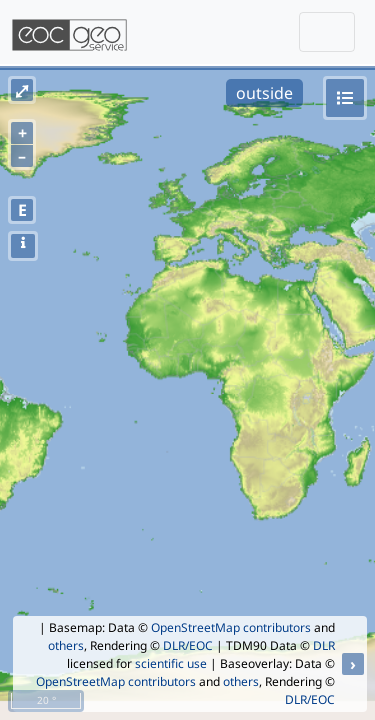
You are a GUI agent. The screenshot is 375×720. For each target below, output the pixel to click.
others (66, 645)
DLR (324, 645)
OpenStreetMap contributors (231, 627)
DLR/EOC (188, 645)
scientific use (171, 663)
